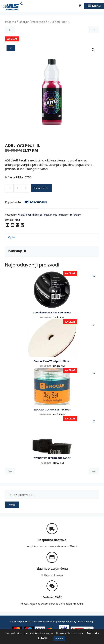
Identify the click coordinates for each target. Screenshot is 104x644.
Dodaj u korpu (41, 188)
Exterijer (24, 22)
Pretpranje (38, 22)
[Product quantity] (18, 188)
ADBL (17, 220)
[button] (93, 50)
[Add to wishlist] (11, 48)
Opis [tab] (11, 237)
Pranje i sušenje (59, 215)
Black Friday (32, 215)
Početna (11, 22)
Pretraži (12, 505)
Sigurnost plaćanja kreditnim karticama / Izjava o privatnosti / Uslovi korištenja (52, 622)
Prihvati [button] (59, 639)
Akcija (21, 215)
